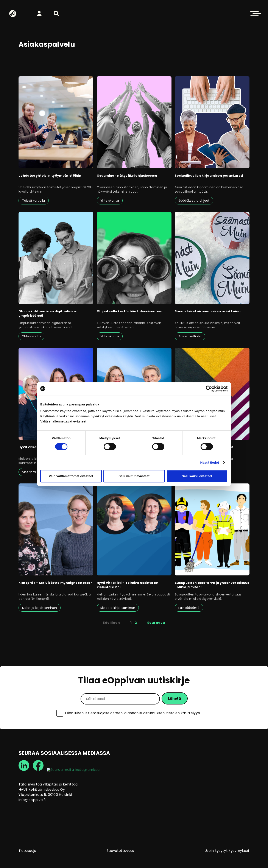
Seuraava (156, 623)
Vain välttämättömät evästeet (71, 476)
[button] (56, 14)
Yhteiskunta (110, 201)
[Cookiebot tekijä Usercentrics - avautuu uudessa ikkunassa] (209, 389)
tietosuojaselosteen (105, 713)
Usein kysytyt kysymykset (227, 851)
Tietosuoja (27, 851)
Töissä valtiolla (34, 201)
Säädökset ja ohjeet (194, 201)
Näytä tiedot (210, 462)
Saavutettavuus (120, 851)
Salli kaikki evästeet (197, 476)
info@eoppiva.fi (32, 800)
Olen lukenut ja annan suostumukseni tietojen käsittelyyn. (133, 713)
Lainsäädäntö (189, 608)
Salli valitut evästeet (134, 476)
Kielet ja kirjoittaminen (40, 608)
